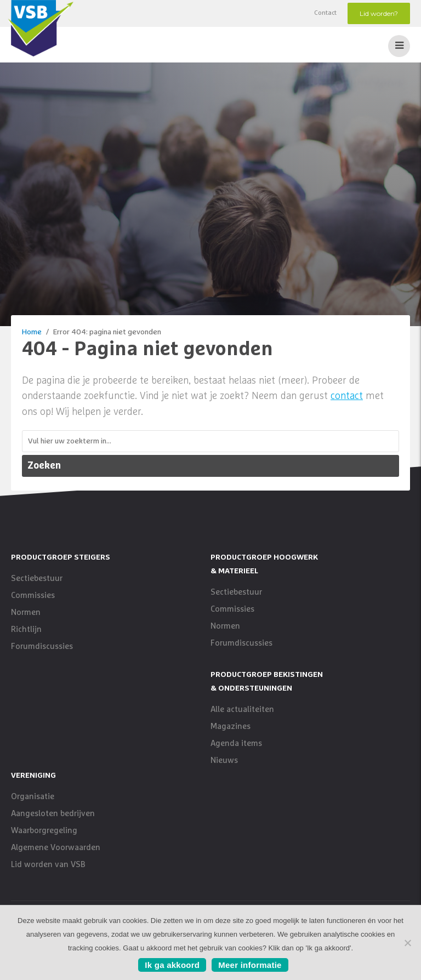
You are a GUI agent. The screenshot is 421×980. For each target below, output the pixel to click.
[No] (407, 943)
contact (347, 396)
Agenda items (236, 743)
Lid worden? (379, 13)
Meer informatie (250, 965)
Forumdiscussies (42, 646)
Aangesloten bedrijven (53, 814)
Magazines (231, 727)
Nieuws (224, 760)
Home (32, 332)
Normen (26, 612)
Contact (325, 13)
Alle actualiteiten (242, 710)
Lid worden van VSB (48, 865)
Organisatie (33, 797)
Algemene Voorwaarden (56, 848)
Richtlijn (26, 629)
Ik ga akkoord (172, 965)
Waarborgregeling (44, 831)
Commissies (33, 596)
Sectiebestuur (37, 579)
